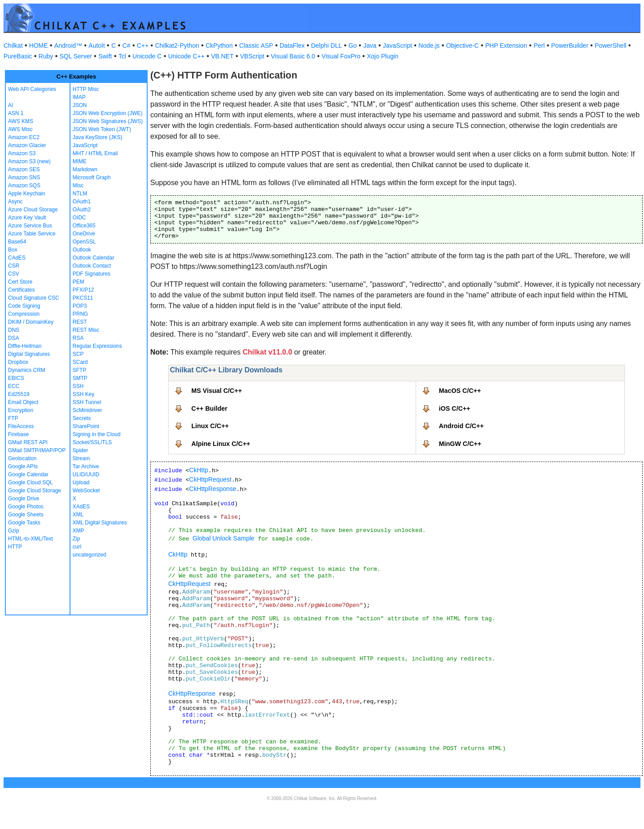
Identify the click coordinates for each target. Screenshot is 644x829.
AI (10, 105)
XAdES (81, 507)
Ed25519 (19, 394)
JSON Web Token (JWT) (102, 129)
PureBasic (18, 56)
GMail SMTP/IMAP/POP (37, 450)
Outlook (82, 250)
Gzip (14, 531)
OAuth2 (82, 210)
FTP (13, 418)
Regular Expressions (97, 346)
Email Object (23, 402)
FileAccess (21, 426)
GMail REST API (28, 442)
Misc (78, 186)
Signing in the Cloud (97, 434)
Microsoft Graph (92, 177)
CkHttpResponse (213, 489)
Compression (24, 314)
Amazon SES (24, 169)
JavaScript (398, 45)
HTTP (15, 547)
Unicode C (147, 56)
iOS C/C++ (454, 408)
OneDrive (84, 234)
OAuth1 (82, 202)
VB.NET (222, 56)
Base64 (17, 242)
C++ (143, 45)
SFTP (80, 370)
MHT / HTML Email (95, 153)
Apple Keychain (27, 194)
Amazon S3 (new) (29, 161)
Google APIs (23, 466)
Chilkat (13, 45)
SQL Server (76, 56)
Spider (80, 450)
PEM (78, 282)
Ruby (46, 56)
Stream (81, 458)
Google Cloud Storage (35, 491)
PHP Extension (506, 45)
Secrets (82, 418)
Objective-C (462, 45)
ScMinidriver (87, 410)
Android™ (68, 45)
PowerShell (611, 45)
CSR (14, 266)
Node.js (429, 45)
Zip (76, 539)
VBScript (252, 56)
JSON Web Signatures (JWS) (108, 121)
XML (78, 515)
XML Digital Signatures (100, 523)
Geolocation (22, 458)
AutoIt (97, 45)
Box (13, 250)
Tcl (122, 56)
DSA (14, 338)
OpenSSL (84, 242)
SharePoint (86, 426)
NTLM (80, 194)
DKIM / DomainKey (31, 322)
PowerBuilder (570, 45)
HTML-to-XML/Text (31, 539)
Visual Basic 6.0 (293, 56)
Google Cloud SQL (31, 483)
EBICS (16, 378)
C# (126, 45)
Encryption (21, 410)
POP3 (80, 306)
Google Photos (26, 507)
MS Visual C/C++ (217, 391)
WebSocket (86, 491)
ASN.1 (16, 113)
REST (80, 322)
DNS (14, 330)
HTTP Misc (86, 89)
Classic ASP (256, 45)
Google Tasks (24, 523)
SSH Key (84, 394)
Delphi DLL (326, 45)
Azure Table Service (32, 234)
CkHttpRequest (210, 479)
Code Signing (24, 306)
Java (370, 45)
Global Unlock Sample (224, 538)
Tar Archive (86, 466)
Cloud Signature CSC (34, 298)
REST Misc (86, 330)
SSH (78, 386)
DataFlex (292, 45)
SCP (78, 354)
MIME (80, 161)
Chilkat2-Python (177, 45)
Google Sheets (26, 515)
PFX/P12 (83, 290)
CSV (14, 274)
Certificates (21, 290)
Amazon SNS (24, 177)
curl (77, 547)
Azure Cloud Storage (33, 210)
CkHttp (199, 470)
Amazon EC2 (24, 137)
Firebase (19, 434)
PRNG (80, 314)
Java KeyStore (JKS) (97, 137)
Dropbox (18, 362)
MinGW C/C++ (460, 444)
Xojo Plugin (383, 56)
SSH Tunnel (87, 402)
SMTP (80, 378)
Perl (539, 45)
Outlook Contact (92, 266)
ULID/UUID (86, 474)
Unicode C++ (186, 56)
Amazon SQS (24, 186)
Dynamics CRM (27, 370)
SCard (80, 362)
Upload (81, 483)
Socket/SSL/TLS (92, 442)
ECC (14, 386)
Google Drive (24, 499)
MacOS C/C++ (460, 391)
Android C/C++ (461, 426)
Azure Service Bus (30, 226)
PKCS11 (83, 298)
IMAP (79, 97)
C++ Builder (209, 408)
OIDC (79, 218)
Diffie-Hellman (25, 346)
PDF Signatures (92, 274)
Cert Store (20, 282)
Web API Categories (32, 89)
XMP (78, 531)
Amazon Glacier (27, 145)
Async (15, 202)
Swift (105, 56)
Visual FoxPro (341, 56)
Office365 (84, 226)
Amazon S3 (22, 153)
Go (353, 45)
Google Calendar (28, 474)
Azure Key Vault (27, 218)
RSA (78, 338)
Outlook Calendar (93, 258)
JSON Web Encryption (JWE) (107, 113)
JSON (80, 105)
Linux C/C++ (210, 426)
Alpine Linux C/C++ (221, 444)
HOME (38, 45)
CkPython (219, 45)
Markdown (85, 169)
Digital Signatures (29, 354)
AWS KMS (21, 121)
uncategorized (89, 555)
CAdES (17, 258)
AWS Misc (20, 129)
